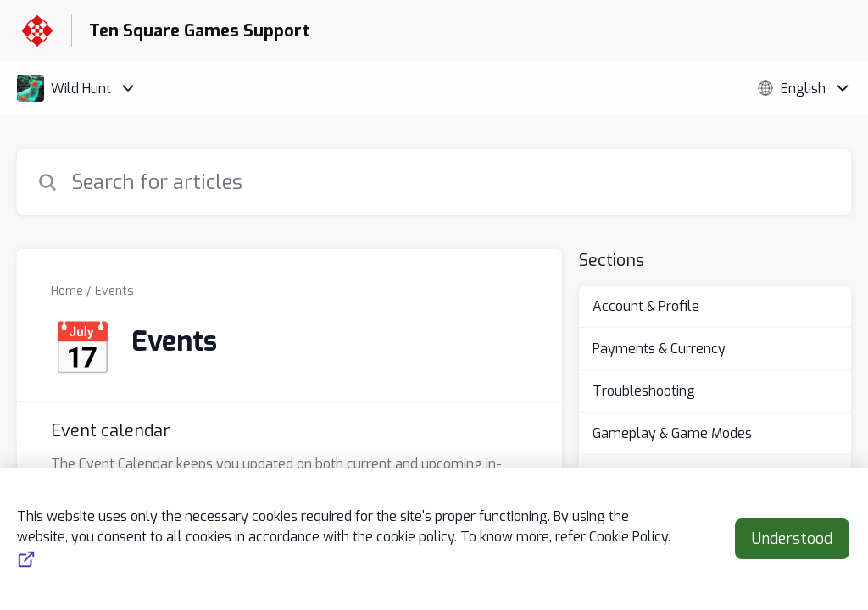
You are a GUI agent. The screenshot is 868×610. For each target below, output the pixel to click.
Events (114, 291)
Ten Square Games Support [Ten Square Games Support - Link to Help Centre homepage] (199, 31)
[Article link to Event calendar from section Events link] (289, 467)
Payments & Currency (659, 349)
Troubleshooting (644, 391)
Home (67, 291)
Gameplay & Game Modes (672, 433)
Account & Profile (646, 306)
